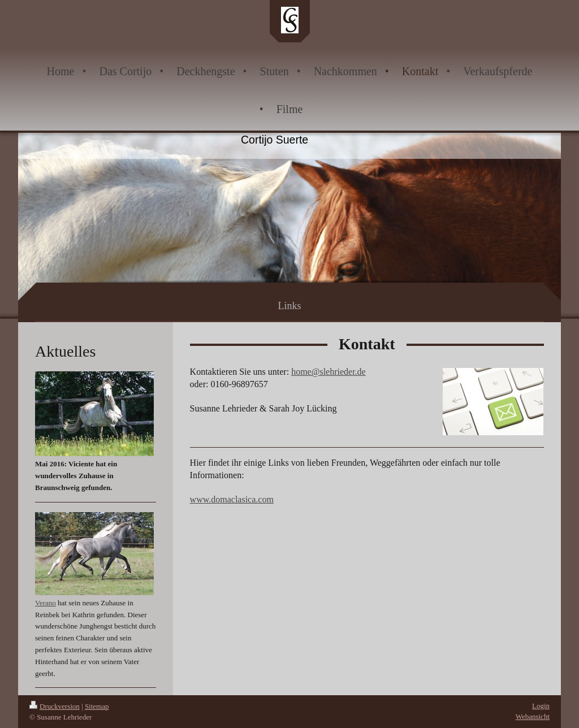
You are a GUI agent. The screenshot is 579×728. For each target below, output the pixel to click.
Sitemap (97, 706)
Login (541, 706)
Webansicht (533, 716)
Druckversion (55, 706)
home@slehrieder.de (329, 372)
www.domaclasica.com (232, 499)
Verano (46, 603)
